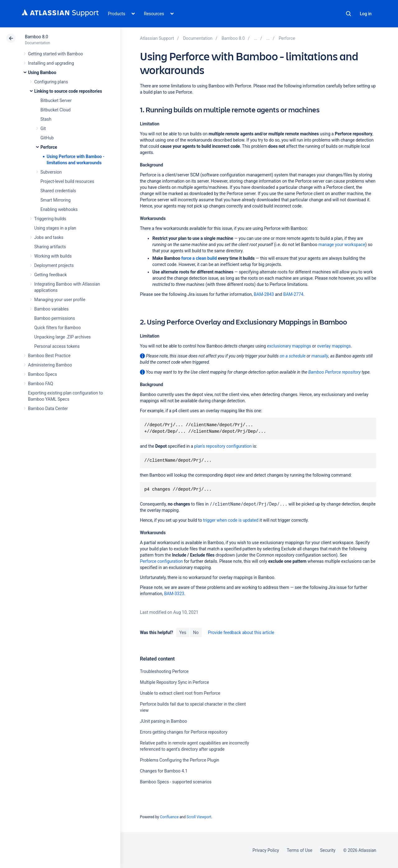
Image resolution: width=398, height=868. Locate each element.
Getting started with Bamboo (56, 54)
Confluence (169, 817)
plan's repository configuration (223, 446)
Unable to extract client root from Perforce (180, 693)
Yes (183, 632)
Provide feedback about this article (241, 632)
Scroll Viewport (199, 817)
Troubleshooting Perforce (164, 671)
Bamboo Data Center (48, 408)
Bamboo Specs (42, 374)
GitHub (47, 138)
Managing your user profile (60, 300)
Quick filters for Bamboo (58, 328)
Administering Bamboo (50, 365)
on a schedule (292, 356)
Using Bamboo (42, 72)
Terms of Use (299, 850)
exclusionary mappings (289, 346)
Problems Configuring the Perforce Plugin (180, 760)
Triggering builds (50, 219)
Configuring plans (51, 82)
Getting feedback (51, 275)
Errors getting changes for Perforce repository (184, 732)
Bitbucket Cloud (56, 110)
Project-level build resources (67, 181)
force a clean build (199, 258)
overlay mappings (334, 346)
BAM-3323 (174, 594)
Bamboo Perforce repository (334, 372)
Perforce (49, 147)
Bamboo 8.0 (37, 37)
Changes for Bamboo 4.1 (164, 771)
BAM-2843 (264, 294)
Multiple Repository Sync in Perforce (174, 682)
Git (43, 128)
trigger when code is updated (231, 520)
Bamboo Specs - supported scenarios (176, 782)
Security (328, 850)
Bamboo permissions (55, 318)
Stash (46, 119)
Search (349, 14)
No (196, 632)
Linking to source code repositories (68, 91)
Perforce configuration (161, 561)
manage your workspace (342, 245)
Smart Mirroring (56, 200)
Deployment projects (54, 265)
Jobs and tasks (49, 237)
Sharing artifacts (50, 247)
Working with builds (53, 256)
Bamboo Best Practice (49, 356)
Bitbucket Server (56, 100)
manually (320, 356)
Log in (366, 14)
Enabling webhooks (59, 209)
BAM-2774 (293, 294)
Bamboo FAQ (40, 384)
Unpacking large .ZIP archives (62, 337)
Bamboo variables (51, 309)
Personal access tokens (57, 346)
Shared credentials (58, 191)
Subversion (51, 172)
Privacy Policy (266, 850)
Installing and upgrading (51, 63)
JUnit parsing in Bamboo (163, 721)
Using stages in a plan (55, 228)
